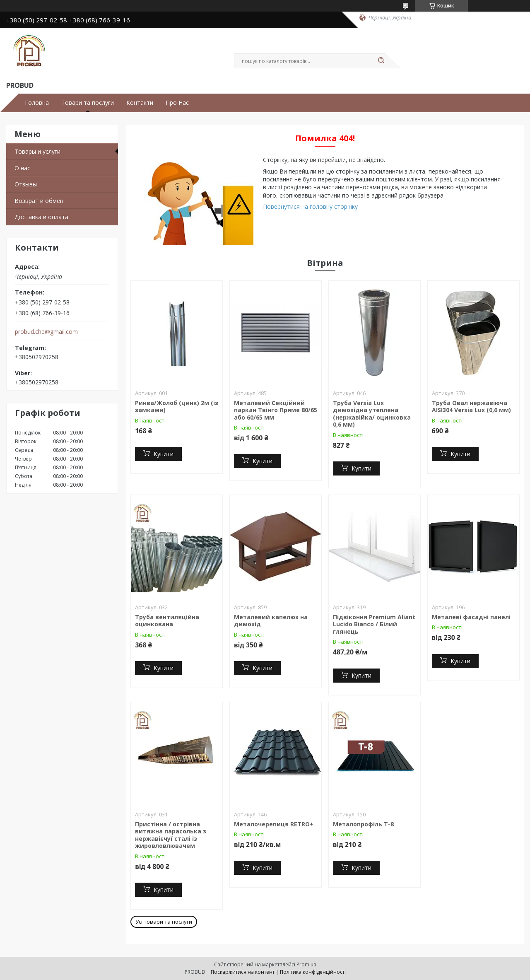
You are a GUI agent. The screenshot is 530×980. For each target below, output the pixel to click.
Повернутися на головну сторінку (310, 206)
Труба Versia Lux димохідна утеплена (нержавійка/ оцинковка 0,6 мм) (372, 414)
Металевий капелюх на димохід (271, 621)
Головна (37, 103)
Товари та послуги (88, 103)
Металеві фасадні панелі (471, 617)
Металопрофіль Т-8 (363, 824)
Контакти (140, 103)
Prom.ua (306, 964)
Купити (164, 454)
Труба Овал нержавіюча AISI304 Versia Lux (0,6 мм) (471, 407)
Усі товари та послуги (164, 922)
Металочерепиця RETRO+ (274, 824)
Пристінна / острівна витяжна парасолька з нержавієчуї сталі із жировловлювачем (171, 835)
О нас (22, 168)
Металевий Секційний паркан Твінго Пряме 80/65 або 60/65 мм (276, 410)
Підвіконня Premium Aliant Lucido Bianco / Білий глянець (374, 624)
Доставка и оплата (41, 217)
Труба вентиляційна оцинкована (167, 621)
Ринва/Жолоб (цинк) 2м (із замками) (177, 407)
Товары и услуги (37, 151)
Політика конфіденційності (313, 972)
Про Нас (177, 103)
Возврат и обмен (39, 201)
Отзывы (26, 184)
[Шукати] (381, 61)
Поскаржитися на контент (243, 972)
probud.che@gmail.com (46, 332)
